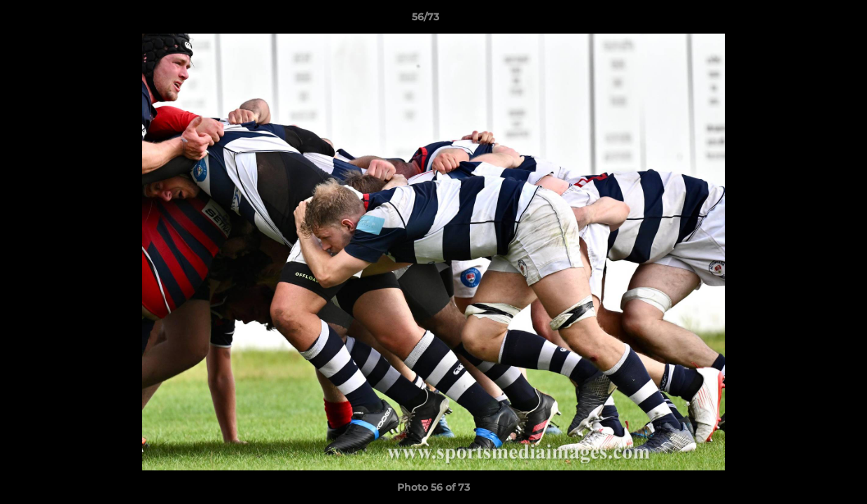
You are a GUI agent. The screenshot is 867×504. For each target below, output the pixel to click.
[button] (808, 20)
